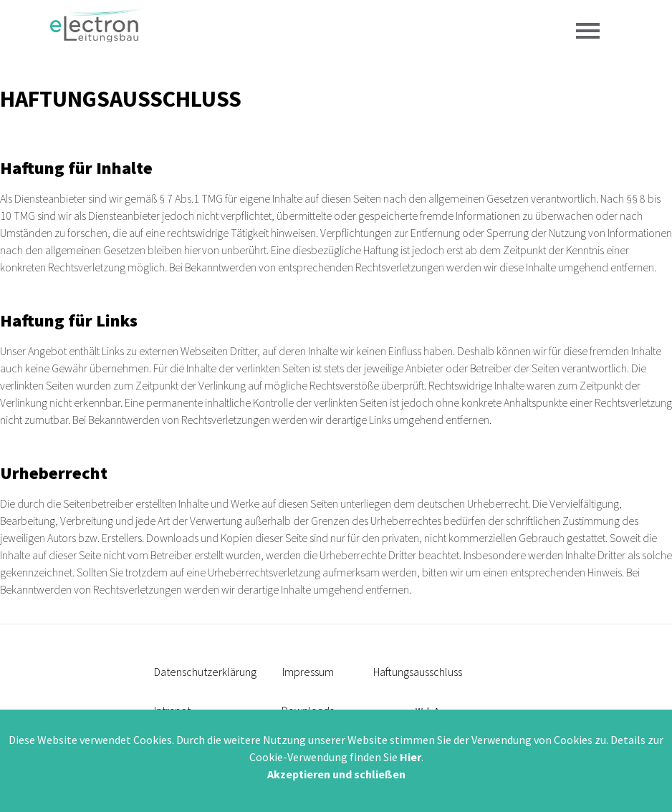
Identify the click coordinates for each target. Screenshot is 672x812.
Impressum (308, 672)
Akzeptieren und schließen (336, 774)
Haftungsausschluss (418, 672)
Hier (411, 757)
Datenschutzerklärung (205, 672)
